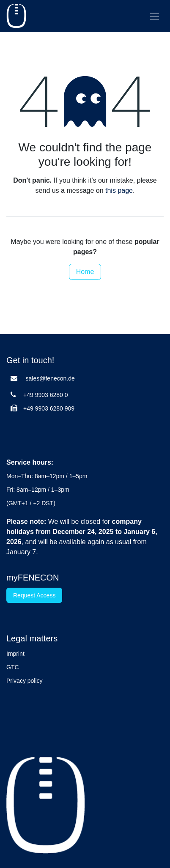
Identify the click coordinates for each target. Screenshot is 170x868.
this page (119, 190)
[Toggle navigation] (155, 16)
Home (85, 272)
